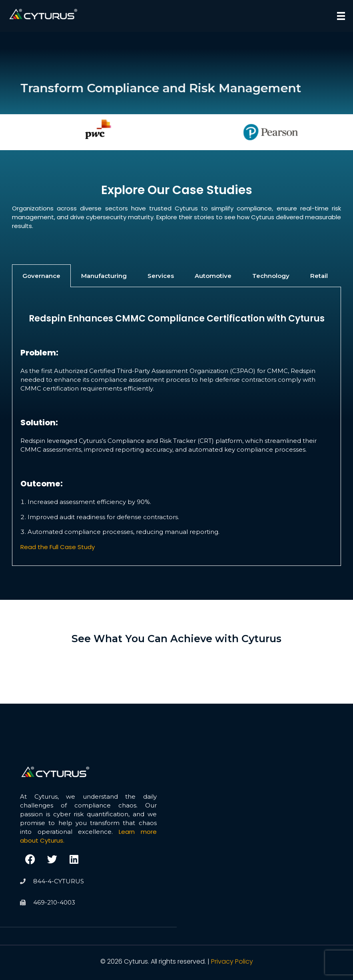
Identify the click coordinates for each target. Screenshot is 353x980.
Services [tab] (161, 276)
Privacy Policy (232, 961)
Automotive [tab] (213, 276)
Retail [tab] (319, 276)
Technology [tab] (271, 276)
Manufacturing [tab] (104, 276)
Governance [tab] (41, 276)
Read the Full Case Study (58, 547)
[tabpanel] (176, 426)
